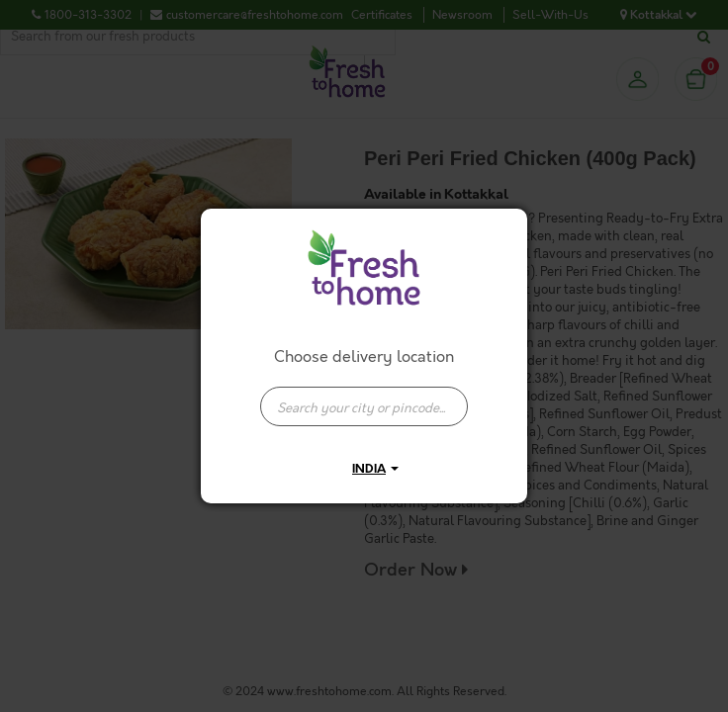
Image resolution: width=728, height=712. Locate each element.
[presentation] (364, 406)
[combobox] (364, 397)
